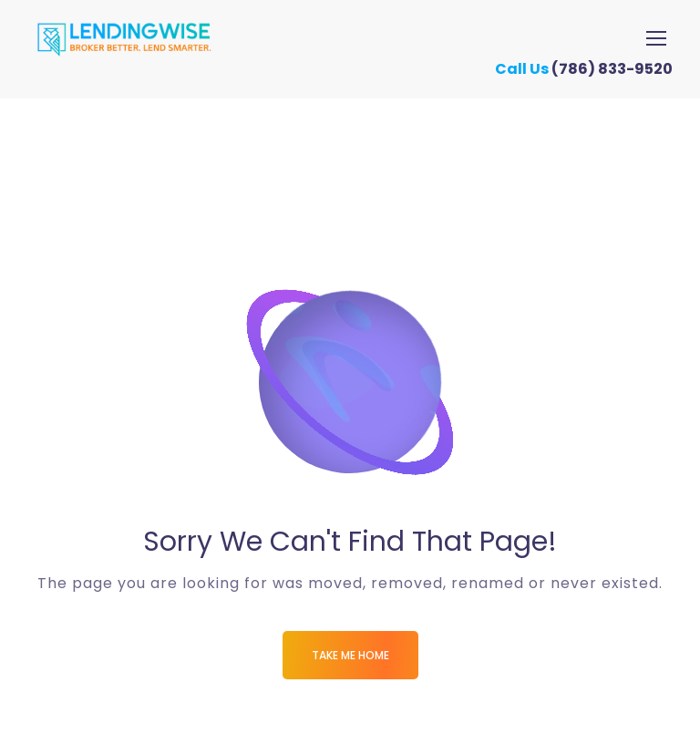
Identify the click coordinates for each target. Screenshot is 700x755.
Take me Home (350, 655)
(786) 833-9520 (619, 69)
